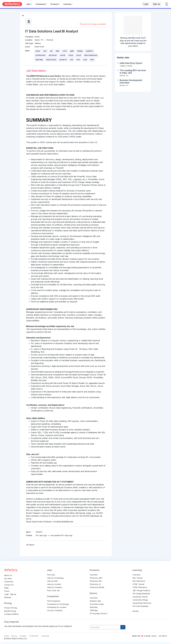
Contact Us (9, 585)
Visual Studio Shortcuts (142, 603)
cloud (71, 55)
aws (45, 51)
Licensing (45, 636)
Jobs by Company (54, 587)
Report (30, 545)
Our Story (8, 579)
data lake (39, 60)
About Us (8, 575)
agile (72, 51)
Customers (9, 582)
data (57, 51)
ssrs (78, 60)
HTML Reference (140, 587)
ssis (72, 60)
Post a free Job (53, 590)
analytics (90, 51)
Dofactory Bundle (97, 587)
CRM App (94, 610)
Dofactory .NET (96, 578)
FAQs (6, 588)
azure (38, 51)
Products (54, 4)
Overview (94, 575)
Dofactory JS (95, 584)
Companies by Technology (58, 604)
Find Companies (54, 601)
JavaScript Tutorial (140, 597)
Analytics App (95, 601)
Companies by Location (57, 607)
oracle (63, 55)
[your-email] (105, 627)
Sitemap (8, 597)
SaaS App (94, 607)
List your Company (55, 610)
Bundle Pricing (10, 611)
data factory (51, 60)
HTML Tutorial (138, 584)
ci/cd (65, 51)
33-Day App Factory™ (99, 613)
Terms (7, 636)
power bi (63, 60)
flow (92, 60)
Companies (40, 4)
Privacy (14, 636)
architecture (40, 55)
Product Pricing (11, 608)
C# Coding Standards (141, 594)
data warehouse (91, 55)
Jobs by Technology (55, 578)
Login (146, 4)
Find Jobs (51, 575)
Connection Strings (140, 600)
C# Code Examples (140, 606)
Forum (7, 591)
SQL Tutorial (137, 578)
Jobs (28, 4)
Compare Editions (12, 614)
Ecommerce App (97, 604)
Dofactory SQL (96, 581)
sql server (53, 55)
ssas (85, 60)
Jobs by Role (52, 581)
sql (51, 51)
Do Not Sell (34, 636)
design (80, 51)
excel (79, 55)
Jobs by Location (54, 584)
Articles (136, 611)
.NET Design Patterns (141, 590)
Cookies (23, 636)
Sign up (157, 4)
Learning (67, 4)
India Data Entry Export (131, 63)
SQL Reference (139, 581)
